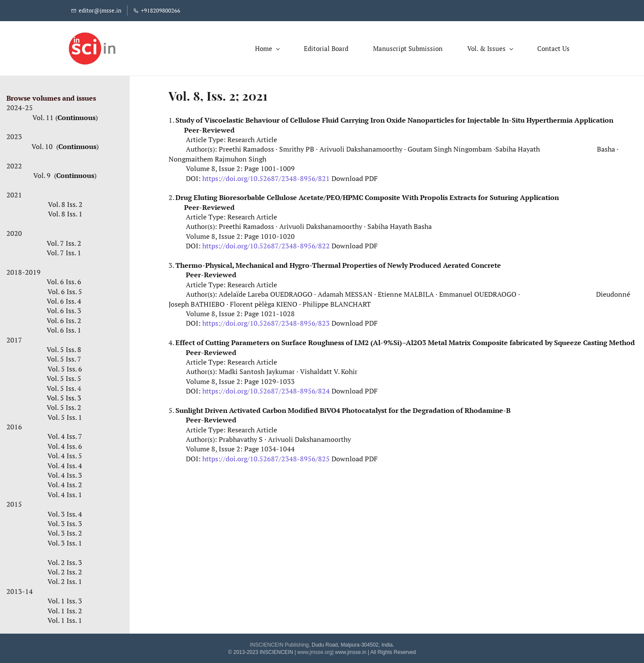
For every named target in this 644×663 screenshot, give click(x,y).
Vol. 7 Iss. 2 (64, 241)
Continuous (77, 115)
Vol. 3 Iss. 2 (65, 531)
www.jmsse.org (315, 650)
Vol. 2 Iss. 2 (65, 570)
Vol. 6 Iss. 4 (64, 299)
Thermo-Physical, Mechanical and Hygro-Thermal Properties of (281, 263)
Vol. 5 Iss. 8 (64, 348)
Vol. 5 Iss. (65, 386)
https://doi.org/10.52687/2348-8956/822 (266, 244)
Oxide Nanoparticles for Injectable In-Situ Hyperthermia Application (500, 118)
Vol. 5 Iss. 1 (65, 415)
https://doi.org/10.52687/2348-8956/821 (266, 176)
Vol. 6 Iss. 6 (65, 280)
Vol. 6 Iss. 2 (65, 318)
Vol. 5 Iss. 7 (64, 357)
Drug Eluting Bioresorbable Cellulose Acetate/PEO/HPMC (270, 196)
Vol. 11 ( (45, 115)
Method (622, 341)
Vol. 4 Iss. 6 (65, 444)
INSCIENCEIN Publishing (279, 643)
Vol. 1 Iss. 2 (65, 609)
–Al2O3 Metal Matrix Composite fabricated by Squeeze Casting (505, 341)
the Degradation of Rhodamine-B (455, 409)
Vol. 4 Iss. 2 (65, 483)
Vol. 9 (43, 174)
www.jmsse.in (351, 650)
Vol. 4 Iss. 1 (65, 492)
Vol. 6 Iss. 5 (65, 289)
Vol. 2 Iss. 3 (65, 560)
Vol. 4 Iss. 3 (65, 473)
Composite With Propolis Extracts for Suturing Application (462, 196)
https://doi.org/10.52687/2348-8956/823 (266, 321)
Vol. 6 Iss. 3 (64, 309)
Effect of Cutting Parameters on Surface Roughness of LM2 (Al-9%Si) (289, 341)
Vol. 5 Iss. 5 (65, 377)
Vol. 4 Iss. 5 (65, 454)
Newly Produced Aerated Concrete (444, 263)
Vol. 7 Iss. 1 (65, 251)
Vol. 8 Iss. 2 (65, 203)
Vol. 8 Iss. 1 (65, 212)
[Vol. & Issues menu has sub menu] (486, 47)
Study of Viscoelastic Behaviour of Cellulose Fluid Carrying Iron (281, 118)
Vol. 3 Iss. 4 (65, 512)
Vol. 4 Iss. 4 (65, 463)
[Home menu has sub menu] (264, 47)
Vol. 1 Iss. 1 (65, 618)
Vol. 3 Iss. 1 (65, 541)
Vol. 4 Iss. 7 (65, 435)
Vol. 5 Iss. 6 (65, 367)
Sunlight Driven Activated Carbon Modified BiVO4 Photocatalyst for (288, 409)
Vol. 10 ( (45, 144)
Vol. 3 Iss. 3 (65, 522)
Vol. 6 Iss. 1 (64, 328)
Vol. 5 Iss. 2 (64, 406)
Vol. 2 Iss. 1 (65, 580)
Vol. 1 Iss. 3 (65, 599)
